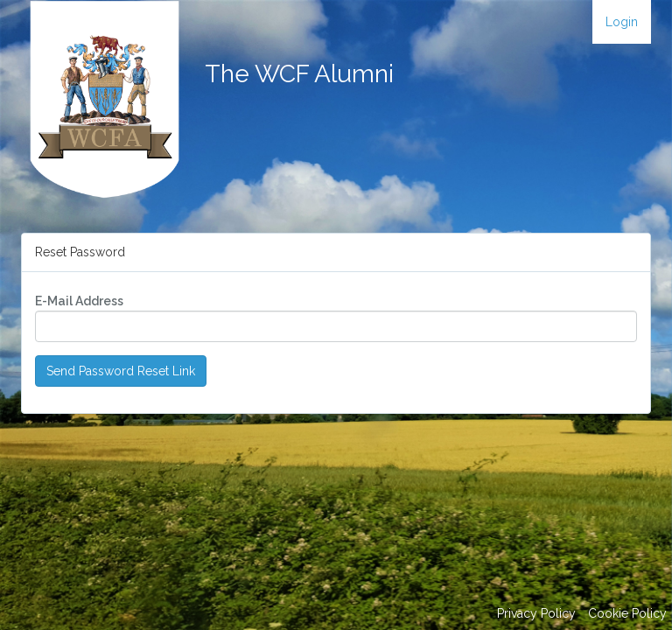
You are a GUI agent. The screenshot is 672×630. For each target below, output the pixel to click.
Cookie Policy (627, 613)
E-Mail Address (79, 301)
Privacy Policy (536, 613)
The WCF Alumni (299, 74)
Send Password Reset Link (121, 371)
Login (622, 22)
